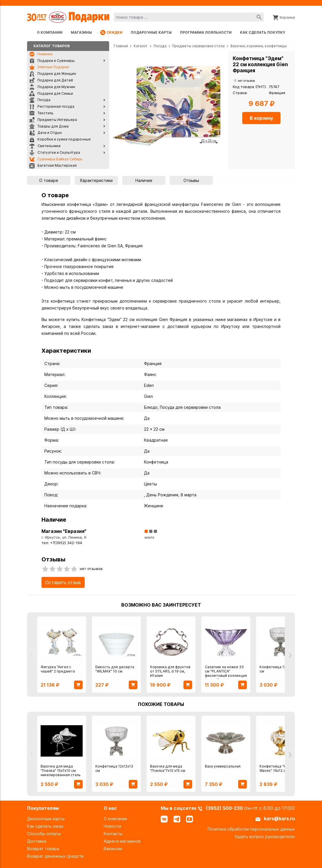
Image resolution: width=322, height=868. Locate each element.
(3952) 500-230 (225, 808)
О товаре (49, 180)
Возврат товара (43, 849)
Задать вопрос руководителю (265, 836)
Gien (148, 396)
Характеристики (96, 180)
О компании (50, 32)
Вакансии (113, 849)
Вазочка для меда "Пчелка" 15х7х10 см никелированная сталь (61, 771)
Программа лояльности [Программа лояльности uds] (206, 32)
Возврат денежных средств (55, 856)
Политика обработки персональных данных (251, 829)
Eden (149, 385)
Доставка (37, 841)
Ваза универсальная (223, 766)
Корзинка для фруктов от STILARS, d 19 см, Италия (170, 671)
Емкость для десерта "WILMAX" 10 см (115, 669)
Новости (112, 826)
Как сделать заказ (45, 826)
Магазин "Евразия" (64, 531)
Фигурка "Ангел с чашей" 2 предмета (58, 669)
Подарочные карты (151, 32)
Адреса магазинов (122, 841)
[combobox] (189, 17)
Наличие (144, 180)
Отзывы (191, 180)
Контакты (113, 834)
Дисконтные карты (46, 819)
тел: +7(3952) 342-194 (62, 543)
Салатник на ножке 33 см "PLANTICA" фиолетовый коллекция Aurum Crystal (226, 673)
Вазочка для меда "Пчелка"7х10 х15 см (168, 768)
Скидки (111, 33)
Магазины (81, 32)
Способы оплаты (44, 834)
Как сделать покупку (263, 32)
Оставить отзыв (63, 582)
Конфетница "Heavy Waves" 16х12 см (277, 768)
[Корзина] (284, 17)
